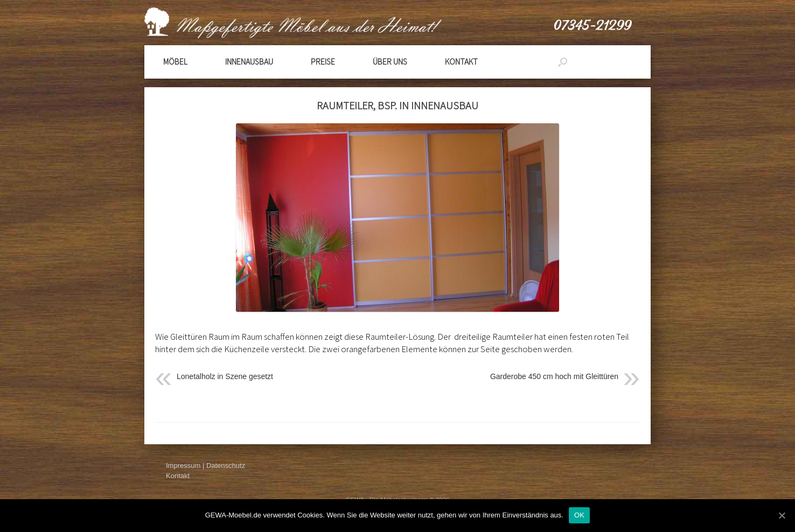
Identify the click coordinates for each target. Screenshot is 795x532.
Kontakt (461, 62)
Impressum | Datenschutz (205, 465)
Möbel (175, 62)
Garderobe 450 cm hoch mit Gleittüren (554, 376)
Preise (323, 62)
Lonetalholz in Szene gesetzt (225, 376)
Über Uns (390, 62)
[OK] (782, 515)
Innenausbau (249, 62)
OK (579, 515)
